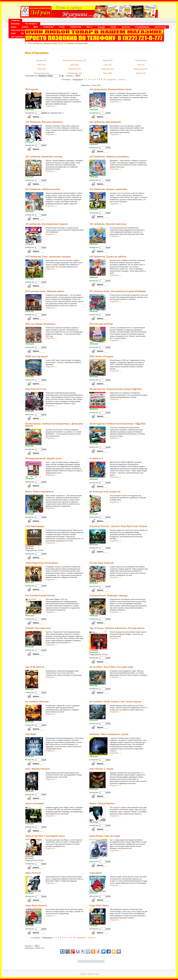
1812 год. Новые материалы (40, 324)
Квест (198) (108, 73)
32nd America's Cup (36, 389)
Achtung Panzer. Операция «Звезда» (109, 596)
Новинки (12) (141, 73)
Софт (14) (141, 65)
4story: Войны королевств (39, 492)
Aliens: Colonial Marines (102, 803)
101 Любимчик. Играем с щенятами (108, 189)
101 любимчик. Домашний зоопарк (44, 157)
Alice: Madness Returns (38, 769)
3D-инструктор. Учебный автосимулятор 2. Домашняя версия (54, 425)
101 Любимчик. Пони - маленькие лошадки (48, 257)
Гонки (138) (41, 69)
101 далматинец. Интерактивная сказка (110, 89)
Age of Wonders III (35, 667)
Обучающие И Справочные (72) (74, 60)
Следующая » (112, 80)
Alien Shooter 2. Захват (102, 769)
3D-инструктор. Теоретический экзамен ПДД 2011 (116, 389)
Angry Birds (96, 873)
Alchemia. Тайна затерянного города (109, 734)
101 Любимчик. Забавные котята (43, 189)
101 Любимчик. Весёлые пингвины (44, 122)
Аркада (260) (108, 60)
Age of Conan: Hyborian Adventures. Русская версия (117, 628)
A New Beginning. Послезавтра (42, 563)
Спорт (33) (107, 65)
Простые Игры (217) (41, 73)
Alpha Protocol (33, 873)
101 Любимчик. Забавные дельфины (109, 157)
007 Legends (32, 89)
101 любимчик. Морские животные (108, 224)
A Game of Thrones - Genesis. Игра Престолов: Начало (118, 526)
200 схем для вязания (101, 324)
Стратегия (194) (141, 60)
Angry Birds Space (99, 906)
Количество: (30, 113)
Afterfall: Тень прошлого (38, 628)
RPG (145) (41, 65)
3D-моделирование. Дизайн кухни (43, 458)
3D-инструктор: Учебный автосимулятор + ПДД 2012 (117, 424)
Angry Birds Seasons (36, 906)
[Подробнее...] (51, 106)
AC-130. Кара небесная (102, 563)
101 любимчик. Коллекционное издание (47, 224)
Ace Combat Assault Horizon (40, 596)
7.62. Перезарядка (35, 526)
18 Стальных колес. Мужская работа (45, 291)
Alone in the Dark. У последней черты (45, 836)
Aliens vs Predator (35, 803)
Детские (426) (41, 60)
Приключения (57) (141, 69)
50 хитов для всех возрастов (105, 492)
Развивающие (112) (75, 73)
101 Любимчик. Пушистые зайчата (108, 257)
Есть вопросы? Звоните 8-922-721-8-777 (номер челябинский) (58, 43)
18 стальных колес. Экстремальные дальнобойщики (118, 291)
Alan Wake (31, 734)
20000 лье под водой (36, 356)
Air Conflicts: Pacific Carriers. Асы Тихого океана (115, 702)
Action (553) (75, 65)
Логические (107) (108, 69)
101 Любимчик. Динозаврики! (105, 122)
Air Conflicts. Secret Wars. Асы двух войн (111, 667)
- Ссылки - (83, 974)
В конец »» (122, 80)
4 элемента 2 (96, 458)
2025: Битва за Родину (101, 356)
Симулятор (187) (75, 69)
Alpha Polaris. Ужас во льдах (105, 836)
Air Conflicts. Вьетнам (37, 702)
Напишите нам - (94, 974)
